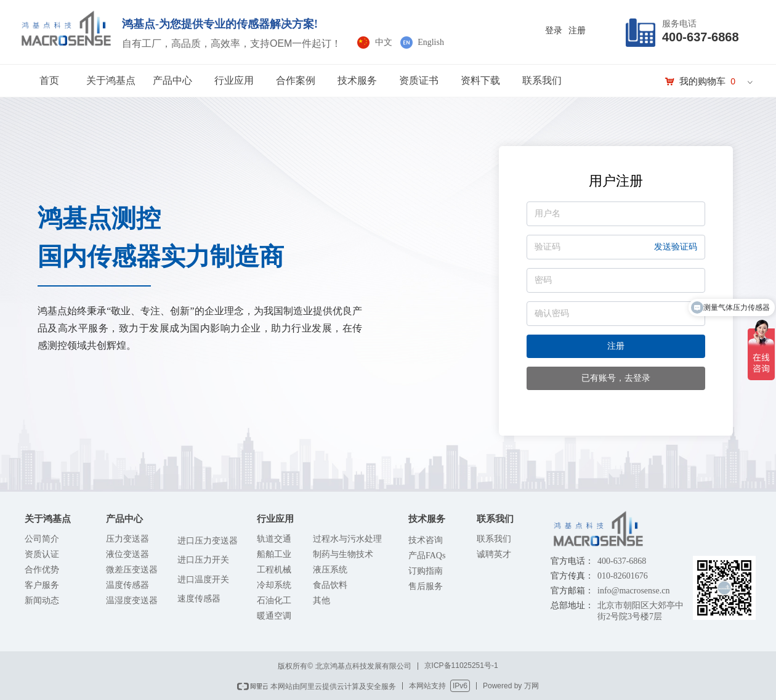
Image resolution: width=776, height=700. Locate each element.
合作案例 (296, 80)
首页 (49, 80)
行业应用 (234, 80)
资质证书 (419, 80)
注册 (616, 346)
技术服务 (357, 80)
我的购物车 (702, 81)
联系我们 (542, 80)
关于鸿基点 (111, 80)
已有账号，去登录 (616, 378)
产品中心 (172, 80)
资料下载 (480, 80)
